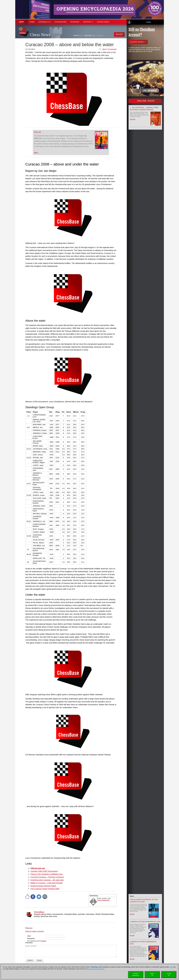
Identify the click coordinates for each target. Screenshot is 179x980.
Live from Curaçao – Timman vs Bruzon (47, 877)
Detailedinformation (136, 974)
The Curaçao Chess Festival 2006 (45, 889)
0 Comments (112, 49)
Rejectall (152, 974)
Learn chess (103, 22)
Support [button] (88, 22)
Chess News (40, 35)
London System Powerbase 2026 (145, 922)
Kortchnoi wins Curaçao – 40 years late (47, 880)
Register (43, 941)
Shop (21, 22)
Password (31, 939)
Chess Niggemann (103, 900)
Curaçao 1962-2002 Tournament (44, 871)
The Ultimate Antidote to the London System (144, 901)
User (29, 936)
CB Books (75, 22)
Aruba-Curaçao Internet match (43, 886)
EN (97, 36)
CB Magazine (61, 22)
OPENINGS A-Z (45, 22)
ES (99, 36)
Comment (29, 943)
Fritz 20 (37, 132)
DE (94, 36)
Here (171, 967)
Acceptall (169, 974)
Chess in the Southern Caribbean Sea (47, 874)
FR (102, 36)
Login (148, 22)
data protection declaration (96, 969)
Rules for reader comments (35, 931)
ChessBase (39, 912)
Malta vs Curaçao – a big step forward (47, 883)
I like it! (104, 49)
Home (32, 22)
